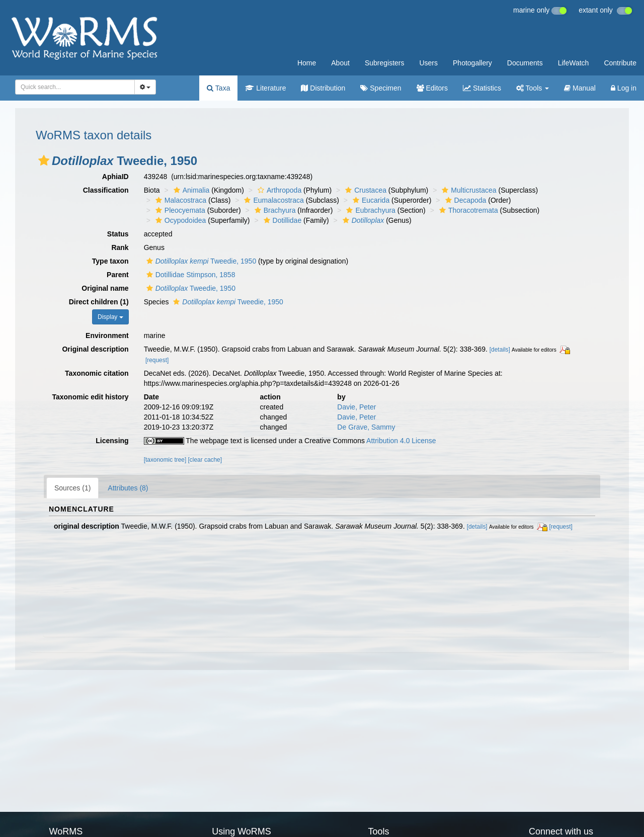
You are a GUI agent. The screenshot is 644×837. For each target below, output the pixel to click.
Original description (95, 349)
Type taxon (110, 261)
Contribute (620, 63)
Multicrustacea (468, 190)
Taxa (218, 88)
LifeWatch (574, 63)
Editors (432, 88)
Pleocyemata (179, 210)
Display (110, 317)
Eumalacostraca (272, 200)
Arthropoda (278, 190)
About (340, 63)
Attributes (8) (128, 488)
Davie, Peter (356, 407)
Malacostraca (180, 200)
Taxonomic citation (97, 373)
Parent (118, 275)
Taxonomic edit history (90, 397)
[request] (157, 360)
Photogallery (472, 63)
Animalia (190, 190)
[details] (500, 350)
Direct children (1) (99, 302)
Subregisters (385, 63)
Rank (120, 247)
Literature (265, 88)
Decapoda (465, 200)
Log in (624, 88)
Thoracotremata (467, 210)
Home (307, 63)
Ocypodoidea (180, 220)
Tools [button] (533, 88)
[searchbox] (73, 87)
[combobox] (75, 87)
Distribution (323, 88)
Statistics (482, 88)
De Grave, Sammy (366, 427)
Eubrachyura (369, 210)
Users (428, 63)
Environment (107, 336)
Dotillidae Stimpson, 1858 (190, 275)
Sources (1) (72, 488)
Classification (106, 190)
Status (118, 234)
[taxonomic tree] (165, 460)
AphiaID (115, 177)
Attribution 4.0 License (401, 441)
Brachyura (274, 210)
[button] (44, 160)
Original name (105, 288)
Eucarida (370, 200)
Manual (580, 88)
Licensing (112, 441)
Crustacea (365, 190)
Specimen (381, 88)
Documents (525, 63)
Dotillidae (281, 220)
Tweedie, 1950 (200, 261)
